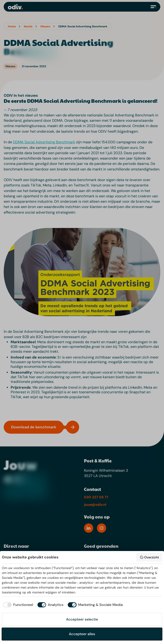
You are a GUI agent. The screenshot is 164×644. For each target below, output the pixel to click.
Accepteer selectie (82, 619)
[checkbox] (17, 605)
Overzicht (149, 557)
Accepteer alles (82, 634)
